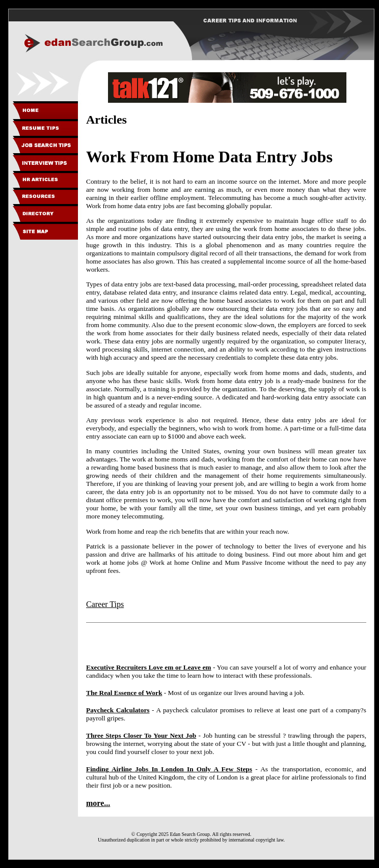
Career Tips (105, 604)
